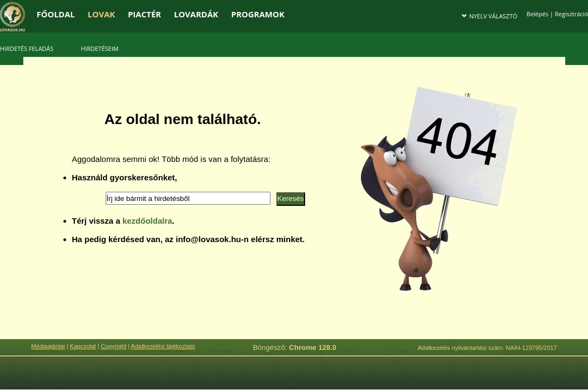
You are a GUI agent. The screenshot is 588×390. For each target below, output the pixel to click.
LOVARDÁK (196, 14)
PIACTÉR (144, 14)
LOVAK (101, 14)
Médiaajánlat (48, 346)
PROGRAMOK (257, 14)
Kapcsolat (83, 346)
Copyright (114, 346)
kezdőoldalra (147, 221)
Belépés (538, 14)
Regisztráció (571, 14)
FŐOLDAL (56, 14)
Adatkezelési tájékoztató (163, 346)
